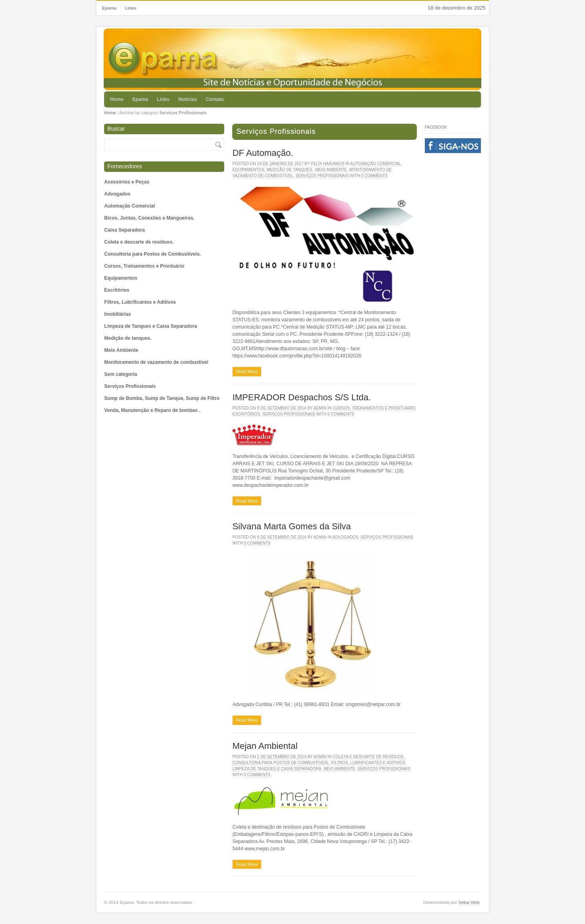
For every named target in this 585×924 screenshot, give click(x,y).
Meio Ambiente (121, 350)
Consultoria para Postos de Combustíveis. (152, 254)
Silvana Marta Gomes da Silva (291, 526)
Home (117, 99)
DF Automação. (263, 153)
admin (320, 408)
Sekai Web (469, 902)
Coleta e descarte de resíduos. (139, 242)
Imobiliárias (118, 314)
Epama (109, 8)
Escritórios (117, 290)
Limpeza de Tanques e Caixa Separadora (151, 326)
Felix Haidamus (327, 164)
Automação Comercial (130, 206)
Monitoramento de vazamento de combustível (156, 362)
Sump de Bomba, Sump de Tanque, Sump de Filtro (162, 398)
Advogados (117, 194)
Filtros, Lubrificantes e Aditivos (140, 302)
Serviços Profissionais (130, 386)
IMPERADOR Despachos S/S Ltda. (302, 397)
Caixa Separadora (124, 230)
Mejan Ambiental (265, 746)
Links (131, 8)
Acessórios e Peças (127, 182)
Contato (215, 99)
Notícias (188, 99)
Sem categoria (121, 374)
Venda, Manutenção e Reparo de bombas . (152, 410)
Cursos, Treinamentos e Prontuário (144, 266)
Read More (247, 371)
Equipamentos (121, 278)
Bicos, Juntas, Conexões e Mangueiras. (149, 218)
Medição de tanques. (128, 338)
